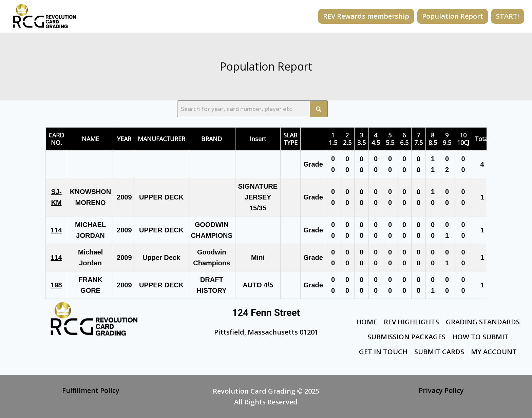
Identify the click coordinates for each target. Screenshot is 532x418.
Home (367, 322)
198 (56, 285)
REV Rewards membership (366, 16)
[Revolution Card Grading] (45, 16)
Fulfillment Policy (91, 390)
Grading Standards (483, 322)
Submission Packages (406, 337)
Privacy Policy (441, 390)
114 (56, 230)
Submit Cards (439, 352)
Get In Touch (383, 352)
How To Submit (480, 337)
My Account (494, 352)
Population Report (453, 16)
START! (508, 16)
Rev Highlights (411, 322)
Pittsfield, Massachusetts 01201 (266, 332)
